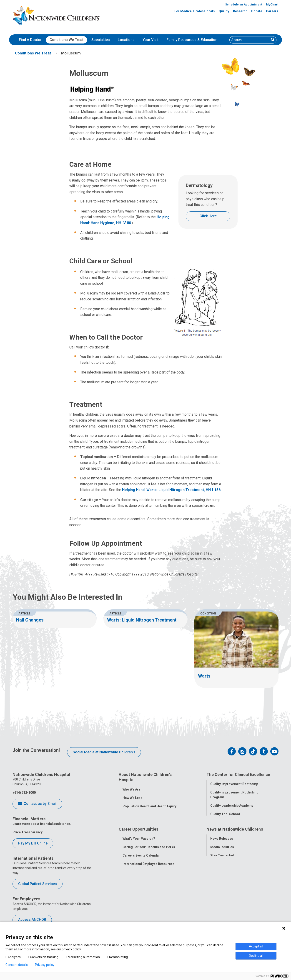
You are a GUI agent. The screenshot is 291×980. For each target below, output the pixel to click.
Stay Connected (222, 880)
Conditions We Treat (66, 40)
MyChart (272, 4)
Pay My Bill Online (33, 843)
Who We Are (131, 788)
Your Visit (151, 40)
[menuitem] (30, 40)
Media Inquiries (222, 872)
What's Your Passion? (139, 863)
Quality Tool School (225, 813)
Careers (272, 11)
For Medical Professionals (195, 11)
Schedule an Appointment (244, 4)
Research (240, 11)
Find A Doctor (30, 40)
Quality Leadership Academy (232, 805)
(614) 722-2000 (24, 793)
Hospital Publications (227, 888)
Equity (215, 838)
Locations (126, 40)
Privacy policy (45, 965)
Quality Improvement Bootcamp (234, 783)
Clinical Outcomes (224, 821)
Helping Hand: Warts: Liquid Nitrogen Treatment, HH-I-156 (171, 490)
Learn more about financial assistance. (42, 824)
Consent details (17, 965)
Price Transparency (28, 832)
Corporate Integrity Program (144, 814)
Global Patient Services (38, 884)
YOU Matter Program (138, 897)
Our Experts (219, 897)
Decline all (256, 956)
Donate (257, 11)
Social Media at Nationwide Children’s (104, 752)
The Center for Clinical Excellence (238, 774)
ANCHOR (129, 905)
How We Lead (133, 797)
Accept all (256, 946)
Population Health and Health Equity (149, 805)
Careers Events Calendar (141, 880)
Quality (224, 11)
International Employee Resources (148, 888)
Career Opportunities (138, 854)
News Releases (222, 863)
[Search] (250, 40)
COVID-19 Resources (138, 914)
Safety (215, 830)
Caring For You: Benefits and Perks (149, 872)
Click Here (208, 216)
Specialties (101, 40)
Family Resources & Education (192, 40)
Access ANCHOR (32, 920)
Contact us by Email (37, 804)
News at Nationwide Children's (235, 854)
